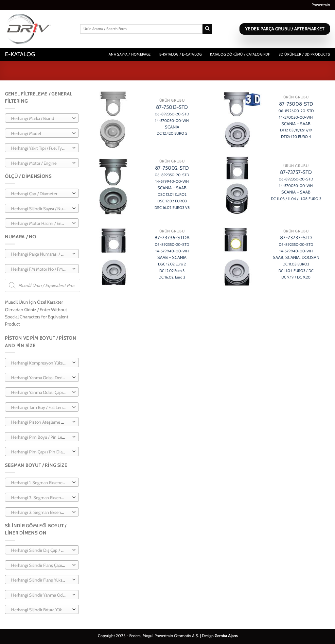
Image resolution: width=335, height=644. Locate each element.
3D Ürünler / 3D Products (304, 54)
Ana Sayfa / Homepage (130, 54)
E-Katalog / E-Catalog (181, 54)
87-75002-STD (172, 187)
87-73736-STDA (172, 257)
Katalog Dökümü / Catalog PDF (240, 54)
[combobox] (42, 118)
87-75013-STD (172, 120)
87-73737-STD (296, 257)
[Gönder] (207, 29)
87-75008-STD (296, 120)
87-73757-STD (296, 185)
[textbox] (40, 118)
